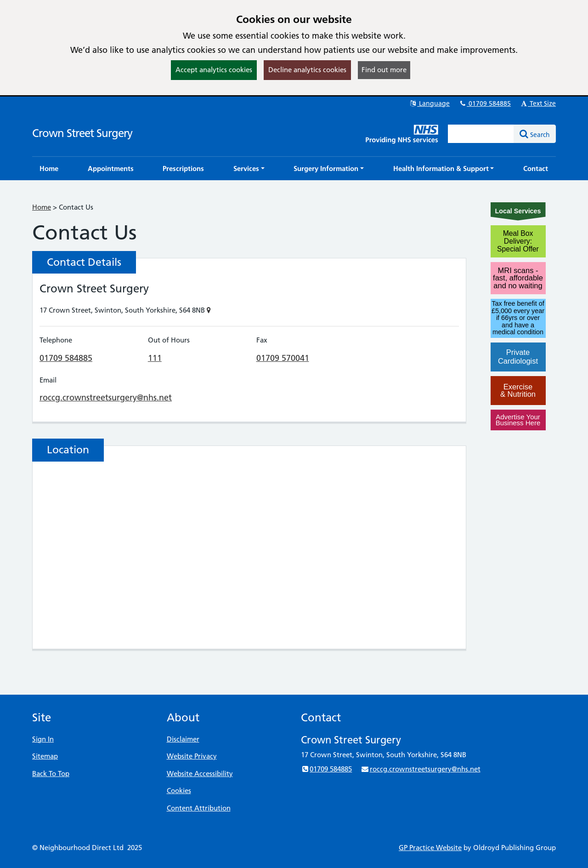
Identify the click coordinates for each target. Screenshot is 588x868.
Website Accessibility (200, 774)
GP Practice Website (430, 848)
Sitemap (45, 756)
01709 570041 (283, 358)
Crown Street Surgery (82, 133)
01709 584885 (485, 103)
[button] (249, 168)
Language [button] (429, 103)
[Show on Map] (209, 310)
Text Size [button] (538, 103)
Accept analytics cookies (214, 70)
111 (155, 358)
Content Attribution (199, 808)
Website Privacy (192, 756)
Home (42, 207)
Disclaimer (183, 739)
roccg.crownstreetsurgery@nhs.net (106, 397)
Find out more (384, 70)
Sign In (43, 739)
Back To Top (51, 774)
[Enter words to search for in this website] (481, 134)
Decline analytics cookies (307, 70)
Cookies (179, 791)
